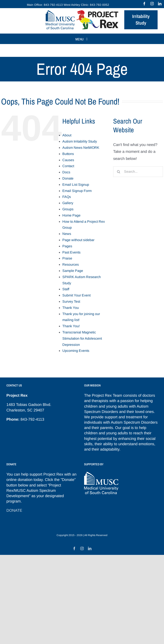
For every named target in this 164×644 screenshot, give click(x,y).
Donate (68, 178)
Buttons (68, 154)
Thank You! (71, 326)
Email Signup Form (77, 191)
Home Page (71, 215)
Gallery (68, 203)
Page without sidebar (78, 240)
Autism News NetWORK (81, 148)
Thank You (71, 308)
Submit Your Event (76, 295)
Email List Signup (76, 185)
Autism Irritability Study (80, 141)
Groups (68, 209)
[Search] (119, 172)
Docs (66, 172)
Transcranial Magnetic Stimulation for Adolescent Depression (82, 338)
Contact (68, 166)
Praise (67, 258)
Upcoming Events (76, 351)
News (67, 234)
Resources (71, 265)
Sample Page (73, 271)
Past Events (71, 252)
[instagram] (152, 4)
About (67, 135)
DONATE (14, 510)
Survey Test (71, 301)
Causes (68, 160)
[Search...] (138, 172)
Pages (67, 246)
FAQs (67, 197)
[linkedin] (160, 4)
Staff (66, 289)
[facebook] (144, 4)
